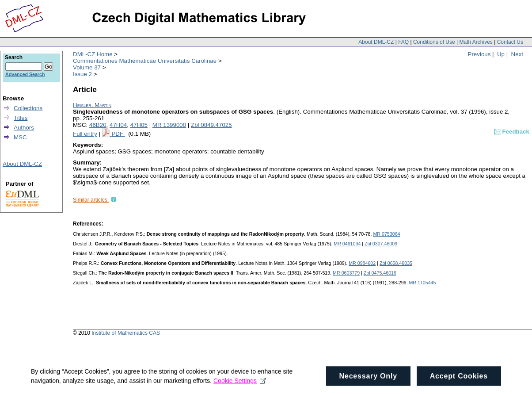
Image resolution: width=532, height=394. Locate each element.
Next (517, 54)
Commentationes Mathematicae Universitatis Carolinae (145, 61)
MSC (20, 137)
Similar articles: (91, 200)
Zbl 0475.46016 (380, 273)
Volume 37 (87, 67)
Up (501, 54)
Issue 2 (82, 74)
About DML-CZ (376, 42)
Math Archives (476, 42)
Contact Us (510, 42)
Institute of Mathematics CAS (126, 333)
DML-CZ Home (93, 54)
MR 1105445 (422, 283)
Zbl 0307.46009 (381, 244)
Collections (28, 108)
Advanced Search (25, 74)
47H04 (118, 125)
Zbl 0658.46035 (396, 263)
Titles (21, 118)
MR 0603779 (346, 273)
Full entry (85, 134)
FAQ (403, 42)
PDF (118, 134)
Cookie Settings (240, 383)
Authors (24, 128)
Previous (479, 54)
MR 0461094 (347, 244)
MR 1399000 (169, 125)
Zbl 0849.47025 (211, 125)
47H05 (139, 125)
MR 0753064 (386, 234)
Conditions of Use (434, 42)
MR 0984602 (362, 263)
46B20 (98, 125)
